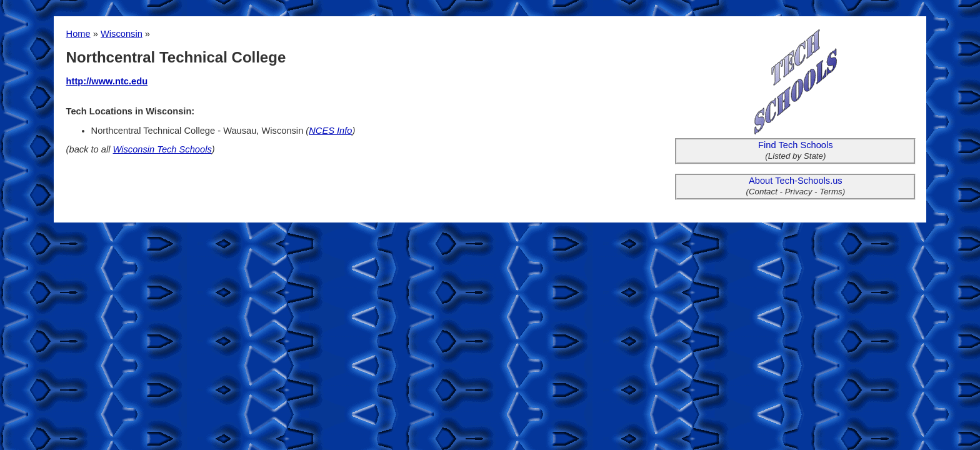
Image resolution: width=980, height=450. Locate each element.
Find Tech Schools (796, 145)
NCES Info (330, 131)
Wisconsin (122, 34)
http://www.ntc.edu (107, 81)
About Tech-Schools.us (796, 181)
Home (78, 34)
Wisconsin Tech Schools (162, 149)
